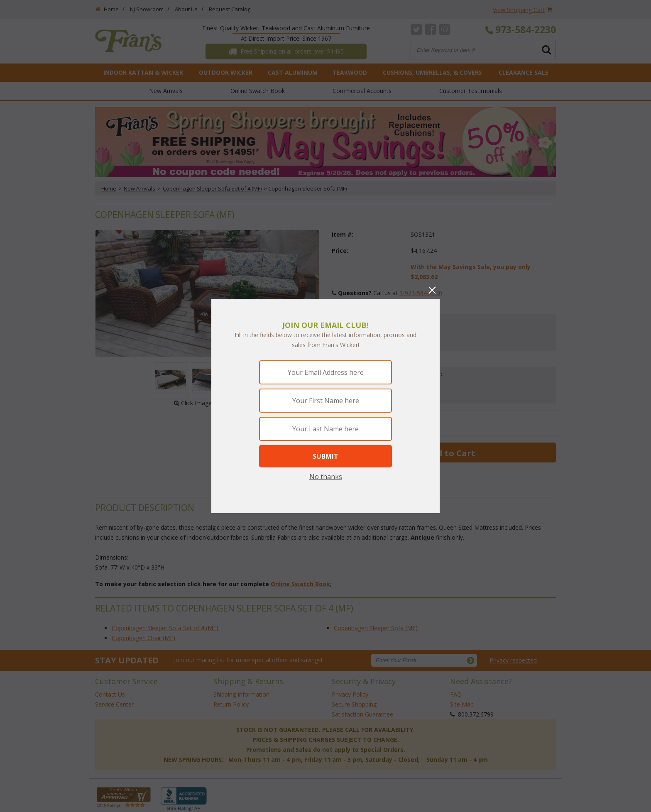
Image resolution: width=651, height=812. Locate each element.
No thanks (326, 477)
